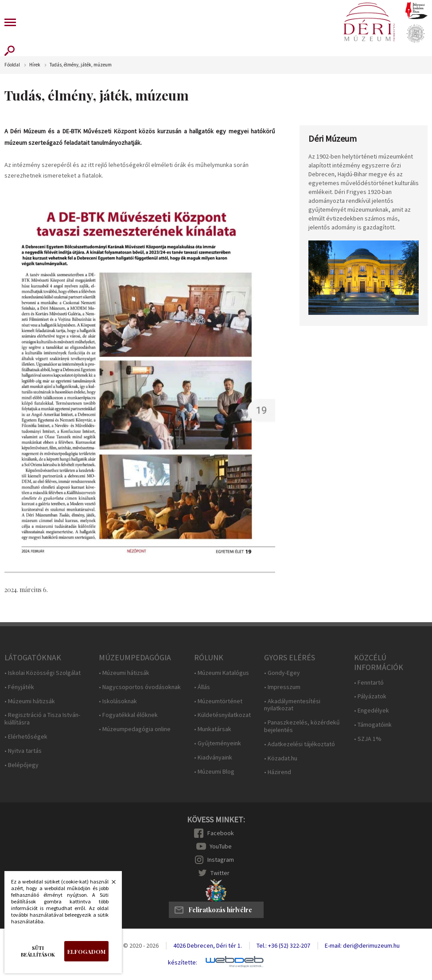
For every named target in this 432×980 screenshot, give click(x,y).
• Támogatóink (373, 725)
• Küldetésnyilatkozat (222, 715)
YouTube (221, 846)
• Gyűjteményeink (218, 743)
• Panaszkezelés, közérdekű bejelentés (302, 726)
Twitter (220, 873)
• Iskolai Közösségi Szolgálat (43, 673)
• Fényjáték (19, 687)
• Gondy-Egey (282, 673)
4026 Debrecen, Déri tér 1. (208, 945)
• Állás (202, 687)
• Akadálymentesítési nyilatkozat (292, 705)
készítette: (183, 963)
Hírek (35, 65)
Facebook (221, 833)
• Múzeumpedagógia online (135, 729)
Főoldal (12, 65)
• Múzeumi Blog (214, 772)
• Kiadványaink (213, 757)
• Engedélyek (372, 711)
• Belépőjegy (21, 765)
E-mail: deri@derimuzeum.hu (362, 945)
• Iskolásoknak (118, 701)
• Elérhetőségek (26, 737)
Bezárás (109, 884)
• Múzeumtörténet (218, 701)
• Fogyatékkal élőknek (128, 715)
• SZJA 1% (368, 739)
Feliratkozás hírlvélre (220, 910)
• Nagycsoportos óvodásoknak (140, 687)
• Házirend (278, 772)
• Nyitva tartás (23, 751)
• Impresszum (282, 687)
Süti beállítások (38, 951)
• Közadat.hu (281, 758)
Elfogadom (86, 951)
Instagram (221, 860)
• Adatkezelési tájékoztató (300, 744)
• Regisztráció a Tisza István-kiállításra (42, 719)
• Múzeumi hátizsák (30, 701)
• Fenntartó (369, 683)
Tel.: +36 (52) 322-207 (283, 945)
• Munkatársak (213, 729)
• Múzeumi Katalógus (222, 673)
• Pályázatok (370, 696)
